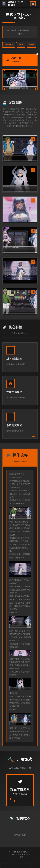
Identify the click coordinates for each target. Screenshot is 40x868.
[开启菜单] (33, 4)
